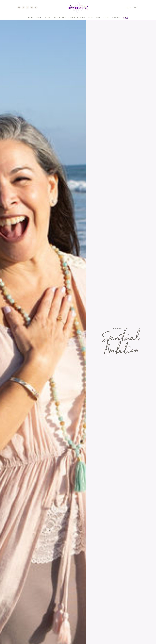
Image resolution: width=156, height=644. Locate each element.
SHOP (135, 7)
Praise (106, 17)
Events (47, 17)
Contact (116, 17)
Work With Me (60, 17)
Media (98, 17)
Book (39, 17)
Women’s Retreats (77, 17)
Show (126, 17)
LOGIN (128, 7)
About (31, 17)
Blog (90, 17)
